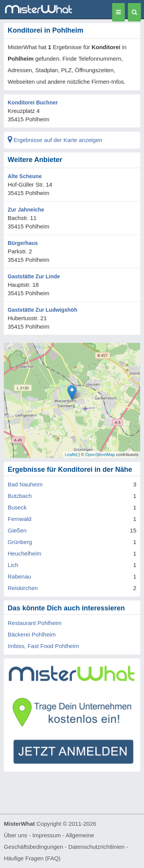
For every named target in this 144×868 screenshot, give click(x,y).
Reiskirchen (23, 588)
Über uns (16, 835)
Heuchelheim (25, 553)
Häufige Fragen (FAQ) (32, 858)
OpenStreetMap (100, 455)
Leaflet (71, 455)
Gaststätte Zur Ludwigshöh (42, 310)
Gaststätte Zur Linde (34, 276)
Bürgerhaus (23, 243)
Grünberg (20, 542)
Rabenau (19, 576)
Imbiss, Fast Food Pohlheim (43, 646)
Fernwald (20, 519)
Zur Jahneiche (26, 210)
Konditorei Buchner (33, 103)
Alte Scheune (25, 176)
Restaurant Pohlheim (35, 623)
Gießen (17, 530)
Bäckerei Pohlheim (32, 634)
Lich (13, 565)
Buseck (17, 507)
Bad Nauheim (25, 484)
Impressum (46, 835)
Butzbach (20, 496)
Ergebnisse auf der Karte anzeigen (55, 140)
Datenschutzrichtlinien (97, 847)
